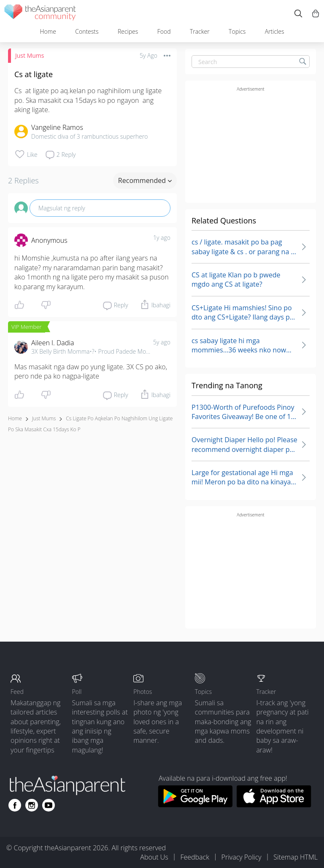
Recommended (145, 180)
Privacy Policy (242, 857)
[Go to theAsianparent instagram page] (32, 805)
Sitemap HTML (296, 857)
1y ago (162, 238)
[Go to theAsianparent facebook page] (15, 805)
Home (48, 31)
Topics (237, 31)
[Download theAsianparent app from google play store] (195, 805)
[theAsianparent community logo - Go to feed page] (40, 14)
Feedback (194, 857)
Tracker (200, 31)
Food (164, 31)
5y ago (162, 342)
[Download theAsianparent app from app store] (274, 805)
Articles (275, 31)
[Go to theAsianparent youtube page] (49, 805)
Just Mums (30, 55)
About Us (154, 857)
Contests (87, 31)
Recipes (128, 31)
